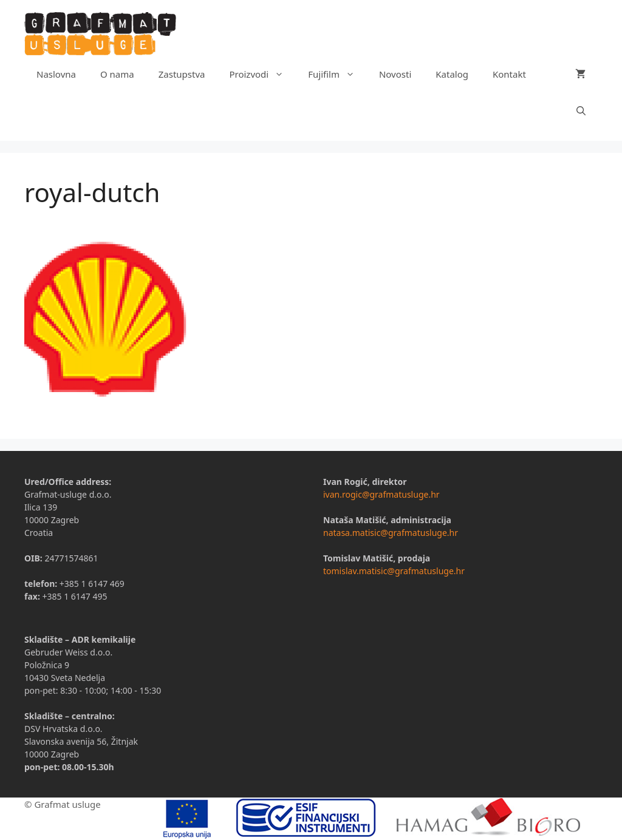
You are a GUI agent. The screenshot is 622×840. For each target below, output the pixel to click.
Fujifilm (337, 74)
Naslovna (56, 74)
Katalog (452, 74)
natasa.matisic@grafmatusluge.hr (391, 533)
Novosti (395, 74)
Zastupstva (182, 74)
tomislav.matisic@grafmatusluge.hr (394, 571)
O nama (117, 74)
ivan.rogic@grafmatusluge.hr (381, 494)
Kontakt (509, 74)
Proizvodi (262, 74)
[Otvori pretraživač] (581, 110)
